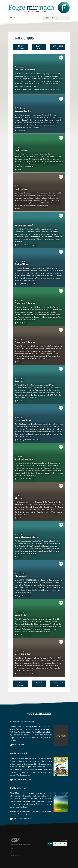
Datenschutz (15, 855)
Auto (50, 844)
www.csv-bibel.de (20, 745)
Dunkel (63, 844)
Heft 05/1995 (21, 47)
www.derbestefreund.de (22, 780)
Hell (56, 844)
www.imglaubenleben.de (22, 819)
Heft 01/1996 (57, 47)
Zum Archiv (39, 47)
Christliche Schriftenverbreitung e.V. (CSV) (22, 844)
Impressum (15, 852)
